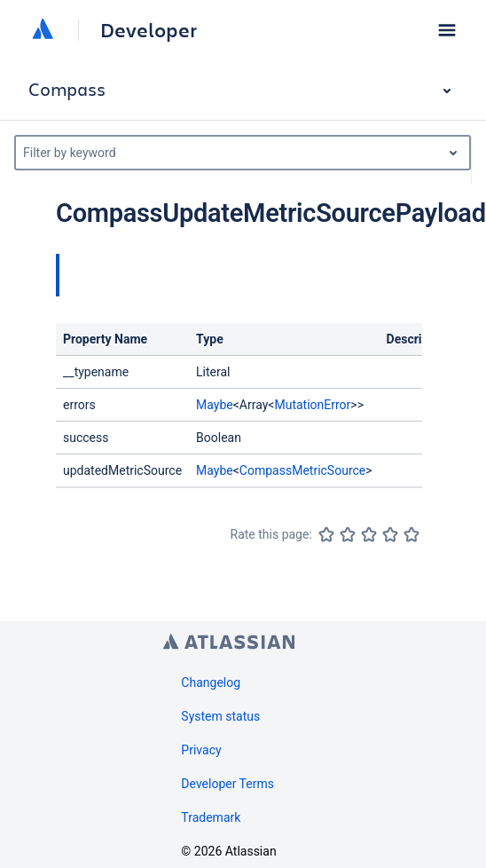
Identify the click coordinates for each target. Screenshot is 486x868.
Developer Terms (227, 784)
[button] (447, 30)
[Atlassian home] (43, 30)
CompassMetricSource (302, 470)
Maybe (215, 405)
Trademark (211, 817)
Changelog (211, 683)
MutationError (312, 405)
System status (220, 716)
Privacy (201, 750)
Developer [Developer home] (149, 30)
